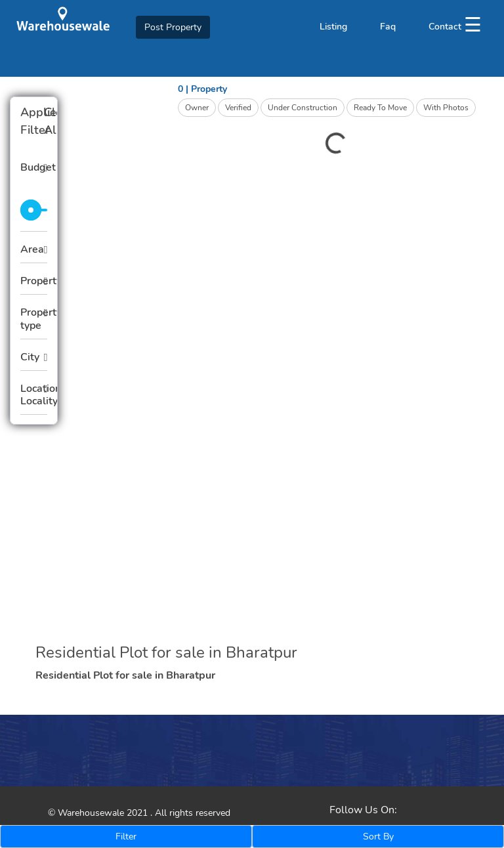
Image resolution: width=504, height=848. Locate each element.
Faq (388, 27)
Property (34, 281)
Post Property (173, 27)
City (30, 357)
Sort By (378, 837)
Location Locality (34, 395)
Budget (34, 167)
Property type (34, 319)
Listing (333, 27)
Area (32, 249)
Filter (126, 837)
